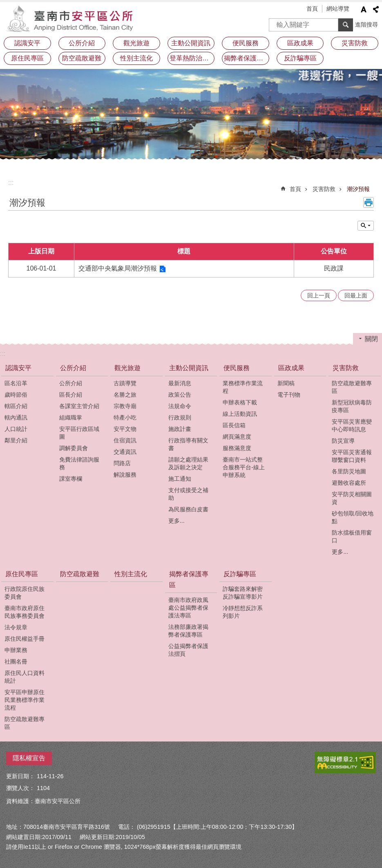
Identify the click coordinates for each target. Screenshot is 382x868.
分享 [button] (376, 9)
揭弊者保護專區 (247, 58)
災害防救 (355, 43)
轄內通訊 (16, 417)
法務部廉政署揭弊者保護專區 (188, 631)
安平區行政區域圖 (79, 433)
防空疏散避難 (82, 58)
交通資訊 (125, 452)
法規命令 (180, 406)
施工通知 (180, 479)
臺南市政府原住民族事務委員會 (25, 612)
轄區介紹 (16, 406)
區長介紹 (71, 395)
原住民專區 (27, 58)
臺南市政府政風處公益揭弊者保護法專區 (188, 608)
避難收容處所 (349, 483)
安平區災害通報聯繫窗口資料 (352, 456)
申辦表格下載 (240, 402)
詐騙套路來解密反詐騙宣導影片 (243, 593)
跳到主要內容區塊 (4, 4)
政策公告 (180, 395)
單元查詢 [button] (366, 226)
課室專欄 (71, 479)
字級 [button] (364, 9)
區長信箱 (234, 425)
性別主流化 (136, 58)
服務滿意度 (237, 448)
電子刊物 (289, 395)
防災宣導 (343, 441)
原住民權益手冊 (25, 639)
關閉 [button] (371, 339)
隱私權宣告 (29, 758)
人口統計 (16, 429)
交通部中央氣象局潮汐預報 (118, 268)
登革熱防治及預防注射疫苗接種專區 (192, 58)
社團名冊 (16, 662)
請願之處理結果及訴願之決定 (188, 463)
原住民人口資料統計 (25, 677)
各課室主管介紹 (79, 406)
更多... (176, 521)
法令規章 (16, 627)
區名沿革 (16, 383)
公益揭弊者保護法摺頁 (188, 650)
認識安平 (27, 43)
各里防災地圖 (349, 471)
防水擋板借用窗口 (352, 536)
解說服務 (125, 475)
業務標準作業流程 (243, 387)
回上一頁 (319, 295)
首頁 (312, 9)
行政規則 (180, 417)
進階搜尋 (366, 24)
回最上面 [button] (356, 295)
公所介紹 (82, 43)
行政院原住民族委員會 (25, 593)
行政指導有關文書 (188, 444)
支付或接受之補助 (188, 494)
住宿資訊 (125, 440)
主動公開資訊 (191, 43)
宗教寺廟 (125, 406)
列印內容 (369, 202)
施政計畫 (180, 429)
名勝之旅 (125, 395)
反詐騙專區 (300, 58)
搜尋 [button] (346, 25)
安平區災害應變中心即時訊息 (352, 425)
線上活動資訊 (240, 414)
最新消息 (180, 383)
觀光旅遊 (136, 43)
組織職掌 (71, 417)
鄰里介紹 (16, 440)
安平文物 (125, 429)
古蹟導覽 (125, 383)
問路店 (122, 463)
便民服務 (246, 43)
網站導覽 (338, 9)
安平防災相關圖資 (352, 498)
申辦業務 (16, 650)
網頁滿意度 (237, 437)
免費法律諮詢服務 (79, 463)
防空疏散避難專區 (352, 387)
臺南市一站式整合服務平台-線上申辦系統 (244, 467)
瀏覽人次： (20, 788)
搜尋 (275, 22)
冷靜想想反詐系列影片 (243, 612)
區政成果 (300, 43)
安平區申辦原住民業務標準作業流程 (25, 700)
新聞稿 (286, 383)
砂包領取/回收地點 (353, 517)
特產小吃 (125, 417)
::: (11, 183)
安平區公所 (71, 18)
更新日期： (20, 776)
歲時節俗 (16, 395)
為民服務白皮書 (188, 509)
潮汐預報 (358, 189)
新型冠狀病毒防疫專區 (352, 406)
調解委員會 (74, 448)
